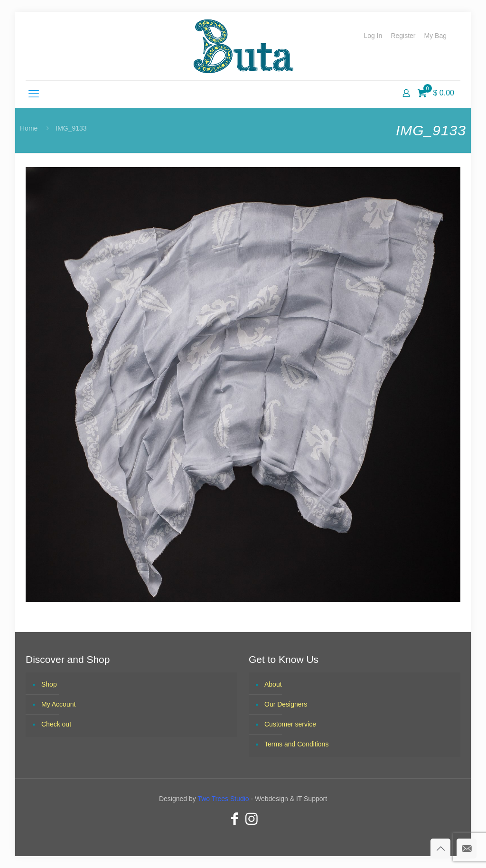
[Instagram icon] (252, 819)
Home (29, 128)
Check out (56, 724)
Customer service (290, 724)
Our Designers (286, 704)
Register (403, 36)
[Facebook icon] (234, 819)
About (273, 684)
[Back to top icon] (440, 849)
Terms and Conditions (296, 744)
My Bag (435, 36)
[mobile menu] (34, 94)
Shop (49, 684)
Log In (373, 36)
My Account (58, 704)
